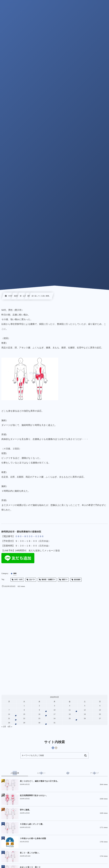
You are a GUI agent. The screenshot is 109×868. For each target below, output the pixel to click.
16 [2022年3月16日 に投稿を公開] (39, 714)
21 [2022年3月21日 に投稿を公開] (9, 719)
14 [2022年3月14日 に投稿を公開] (9, 714)
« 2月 (4, 727)
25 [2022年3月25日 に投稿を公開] (70, 719)
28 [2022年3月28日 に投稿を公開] (9, 723)
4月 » (10, 727)
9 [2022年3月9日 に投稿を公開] (39, 710)
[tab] (15, 773)
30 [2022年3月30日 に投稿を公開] (39, 723)
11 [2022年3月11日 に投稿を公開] (70, 710)
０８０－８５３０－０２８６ (30, 536)
